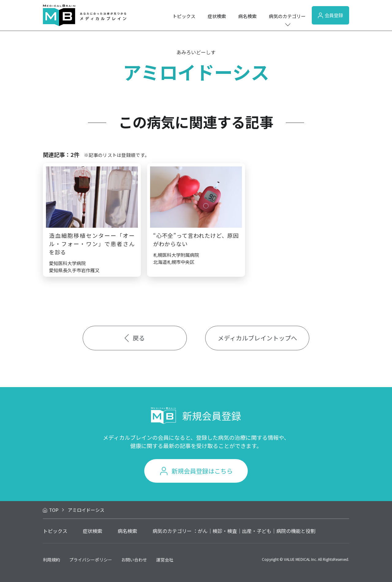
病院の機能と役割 (296, 531)
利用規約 (51, 560)
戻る (135, 338)
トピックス (184, 16)
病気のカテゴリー (287, 16)
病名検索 (247, 16)
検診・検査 (225, 531)
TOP (54, 510)
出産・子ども (257, 531)
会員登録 (330, 15)
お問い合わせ (134, 560)
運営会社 (165, 560)
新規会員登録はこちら (202, 471)
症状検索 (217, 16)
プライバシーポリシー (91, 560)
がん (203, 531)
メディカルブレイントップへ (257, 338)
